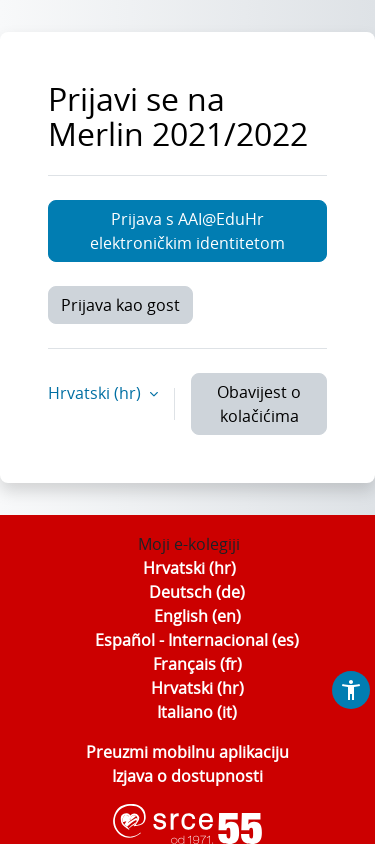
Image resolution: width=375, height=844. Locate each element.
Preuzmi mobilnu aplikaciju (187, 752)
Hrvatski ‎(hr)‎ (189, 568)
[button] (351, 690)
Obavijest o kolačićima (259, 404)
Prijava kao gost (120, 305)
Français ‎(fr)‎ (197, 664)
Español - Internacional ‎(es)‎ (197, 640)
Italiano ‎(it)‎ (197, 712)
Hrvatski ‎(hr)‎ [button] (96, 393)
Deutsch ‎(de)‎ (197, 592)
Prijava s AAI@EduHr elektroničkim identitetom (187, 231)
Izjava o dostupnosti (187, 776)
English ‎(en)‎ (197, 616)
